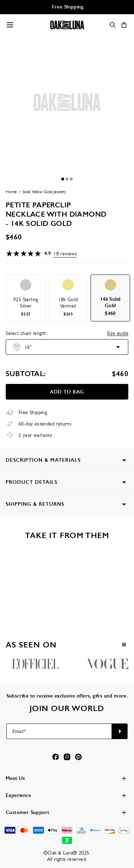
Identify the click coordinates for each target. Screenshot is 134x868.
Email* (19, 731)
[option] (26, 298)
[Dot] (63, 179)
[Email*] (59, 731)
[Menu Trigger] (10, 25)
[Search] (113, 25)
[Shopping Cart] (124, 25)
